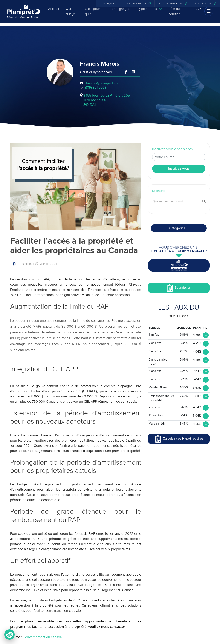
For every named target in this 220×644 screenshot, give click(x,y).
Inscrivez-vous (179, 169)
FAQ (198, 12)
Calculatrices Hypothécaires (179, 439)
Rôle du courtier (174, 14)
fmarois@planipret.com (103, 83)
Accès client (206, 4)
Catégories (177, 228)
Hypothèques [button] (149, 12)
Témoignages (120, 12)
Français (108, 4)
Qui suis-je (70, 14)
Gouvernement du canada (42, 637)
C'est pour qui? (92, 14)
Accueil (53, 12)
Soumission (179, 288)
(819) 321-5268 (96, 88)
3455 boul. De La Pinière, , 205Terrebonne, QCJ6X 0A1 (107, 100)
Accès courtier (138, 4)
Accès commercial (173, 4)
